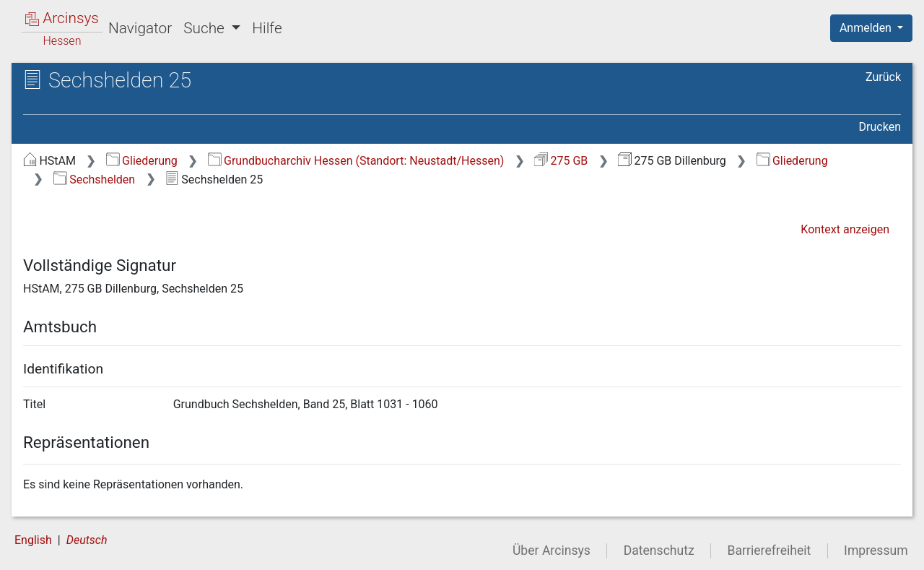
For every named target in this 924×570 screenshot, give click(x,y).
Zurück (883, 77)
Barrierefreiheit (770, 550)
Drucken (880, 127)
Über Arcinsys (552, 550)
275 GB (561, 161)
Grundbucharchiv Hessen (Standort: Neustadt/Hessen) (356, 161)
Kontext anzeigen (845, 229)
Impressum (876, 550)
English (33, 540)
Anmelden (867, 28)
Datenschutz (659, 550)
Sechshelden (94, 180)
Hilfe (267, 28)
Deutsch (87, 540)
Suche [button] (206, 28)
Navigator (140, 28)
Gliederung (142, 161)
